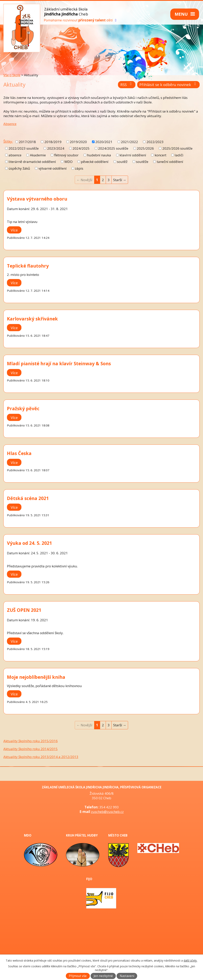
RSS (127, 85)
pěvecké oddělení (95, 162)
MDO (68, 162)
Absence (10, 124)
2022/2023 (155, 142)
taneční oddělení (170, 162)
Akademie (38, 155)
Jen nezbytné (103, 976)
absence (15, 155)
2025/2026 (145, 148)
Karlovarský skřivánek (32, 319)
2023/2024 (56, 148)
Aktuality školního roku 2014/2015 (31, 749)
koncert (160, 155)
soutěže (142, 162)
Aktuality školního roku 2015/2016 (31, 741)
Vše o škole (12, 75)
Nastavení (127, 976)
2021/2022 (129, 142)
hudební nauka (99, 155)
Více (14, 230)
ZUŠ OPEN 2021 (24, 610)
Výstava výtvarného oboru (37, 199)
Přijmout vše (78, 976)
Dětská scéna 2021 (28, 498)
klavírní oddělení (133, 155)
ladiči (179, 155)
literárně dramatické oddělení (32, 162)
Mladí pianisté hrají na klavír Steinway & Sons (59, 363)
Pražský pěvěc (23, 408)
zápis (79, 168)
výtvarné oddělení (53, 168)
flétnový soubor (66, 155)
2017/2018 (27, 142)
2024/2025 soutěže (113, 148)
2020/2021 (104, 142)
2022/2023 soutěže (24, 148)
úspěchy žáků (19, 168)
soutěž (122, 162)
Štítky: (8, 141)
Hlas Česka (19, 453)
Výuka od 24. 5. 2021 (29, 543)
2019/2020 (78, 142)
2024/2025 (81, 148)
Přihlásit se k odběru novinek (168, 85)
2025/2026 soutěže (177, 148)
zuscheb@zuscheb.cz (107, 812)
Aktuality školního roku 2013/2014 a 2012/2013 (41, 757)
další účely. (190, 960)
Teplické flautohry (28, 266)
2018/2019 (53, 142)
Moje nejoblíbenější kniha (36, 677)
